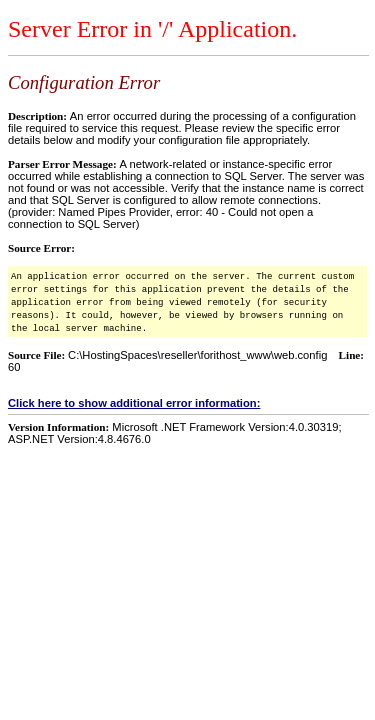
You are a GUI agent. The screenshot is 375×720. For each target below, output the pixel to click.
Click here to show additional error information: (134, 403)
